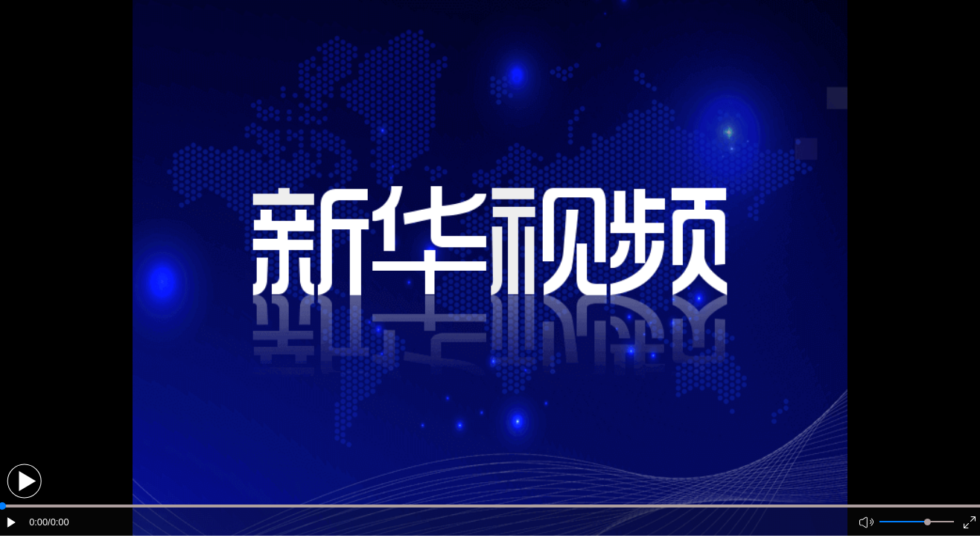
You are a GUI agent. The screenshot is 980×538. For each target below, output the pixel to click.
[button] (24, 481)
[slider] (927, 522)
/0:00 (58, 522)
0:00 (38, 522)
